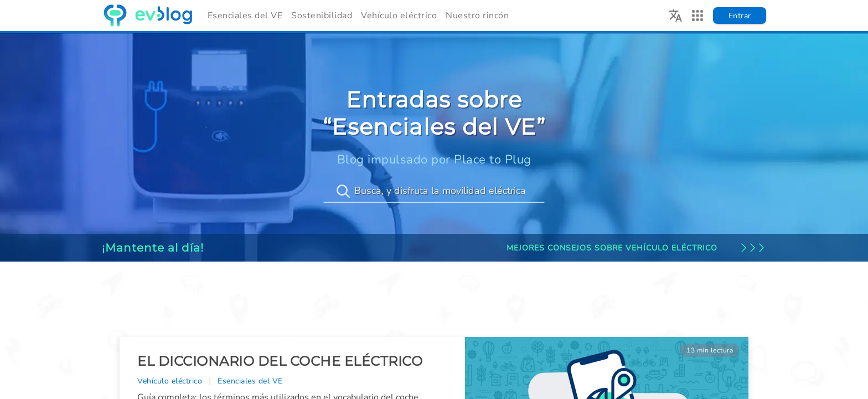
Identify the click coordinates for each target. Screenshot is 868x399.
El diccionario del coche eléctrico (280, 361)
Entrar (740, 16)
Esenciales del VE (245, 16)
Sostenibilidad (322, 16)
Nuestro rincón (477, 16)
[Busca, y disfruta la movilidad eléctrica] (434, 191)
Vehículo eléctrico (399, 16)
